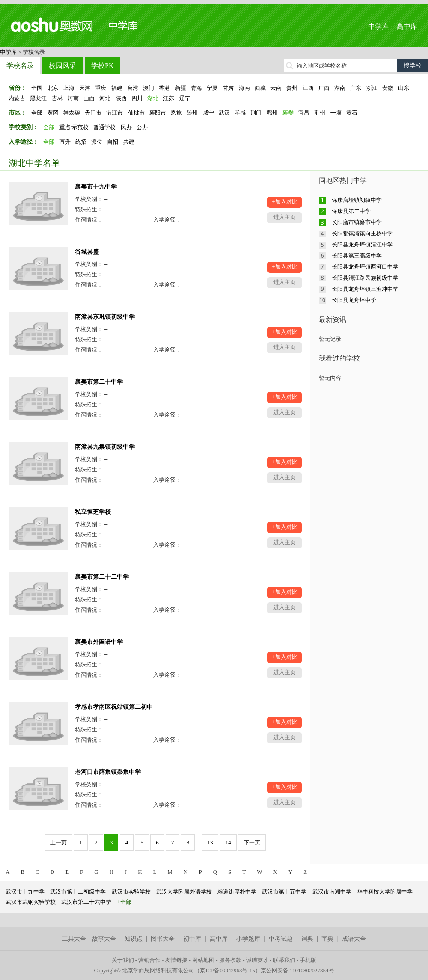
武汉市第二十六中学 (86, 902)
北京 (53, 88)
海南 (244, 88)
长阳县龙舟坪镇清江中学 (362, 244)
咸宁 (208, 113)
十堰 (336, 113)
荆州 (320, 113)
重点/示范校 (74, 127)
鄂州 (272, 113)
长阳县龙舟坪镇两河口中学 (365, 267)
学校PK (102, 66)
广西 (324, 88)
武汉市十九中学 (25, 892)
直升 (65, 142)
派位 (97, 142)
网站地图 (203, 960)
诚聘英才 (257, 960)
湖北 (153, 98)
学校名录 (20, 66)
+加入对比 (284, 202)
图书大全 (163, 939)
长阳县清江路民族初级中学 (365, 278)
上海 (69, 88)
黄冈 (53, 113)
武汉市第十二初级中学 (78, 892)
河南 (73, 98)
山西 (89, 98)
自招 (113, 142)
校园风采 (62, 66)
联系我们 (284, 960)
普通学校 (104, 127)
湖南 (340, 88)
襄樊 (288, 113)
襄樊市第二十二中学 (102, 577)
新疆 (181, 88)
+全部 (124, 902)
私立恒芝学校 (93, 512)
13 (210, 842)
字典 (327, 939)
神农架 (72, 113)
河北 (105, 98)
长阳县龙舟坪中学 (354, 300)
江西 (308, 88)
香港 (164, 88)
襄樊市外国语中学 (99, 642)
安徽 (388, 88)
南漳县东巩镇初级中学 (105, 317)
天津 (85, 88)
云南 (276, 88)
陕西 (121, 98)
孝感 (240, 113)
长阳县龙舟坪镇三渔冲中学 (365, 289)
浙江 (372, 88)
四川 (137, 98)
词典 (307, 939)
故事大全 (104, 939)
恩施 (176, 113)
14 (228, 842)
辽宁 (185, 98)
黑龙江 (38, 98)
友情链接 (176, 960)
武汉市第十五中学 (284, 892)
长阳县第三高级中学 (357, 256)
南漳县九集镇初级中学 (105, 447)
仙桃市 (136, 113)
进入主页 (285, 217)
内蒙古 (17, 98)
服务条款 (230, 960)
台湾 (133, 88)
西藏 (260, 88)
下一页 (252, 842)
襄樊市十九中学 (96, 187)
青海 (196, 88)
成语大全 (354, 939)
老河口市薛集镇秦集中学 (108, 772)
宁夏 (212, 88)
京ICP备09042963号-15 (227, 970)
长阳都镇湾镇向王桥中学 (362, 233)
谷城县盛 (87, 252)
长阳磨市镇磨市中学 (357, 222)
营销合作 (149, 960)
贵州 (292, 88)
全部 (37, 113)
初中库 (192, 939)
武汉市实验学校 (131, 892)
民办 (126, 127)
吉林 (57, 98)
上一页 (58, 842)
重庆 (101, 88)
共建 (129, 142)
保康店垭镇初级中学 (357, 200)
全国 (37, 88)
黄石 (352, 113)
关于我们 (123, 960)
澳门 (149, 88)
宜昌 (304, 113)
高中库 (407, 26)
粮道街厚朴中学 (237, 892)
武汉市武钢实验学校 (31, 902)
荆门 (256, 113)
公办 (142, 127)
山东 (404, 88)
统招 (81, 142)
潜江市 (114, 113)
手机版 (308, 960)
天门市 (93, 113)
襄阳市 (158, 113)
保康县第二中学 (351, 211)
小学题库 (248, 939)
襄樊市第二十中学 (99, 382)
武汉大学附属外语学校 (184, 892)
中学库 (378, 26)
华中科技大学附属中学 (385, 892)
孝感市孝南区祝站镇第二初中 (114, 707)
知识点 (134, 939)
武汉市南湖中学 (332, 892)
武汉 (224, 113)
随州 (192, 113)
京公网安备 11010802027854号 (297, 970)
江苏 (169, 98)
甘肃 (228, 88)
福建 (117, 88)
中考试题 (281, 939)
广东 (356, 88)
